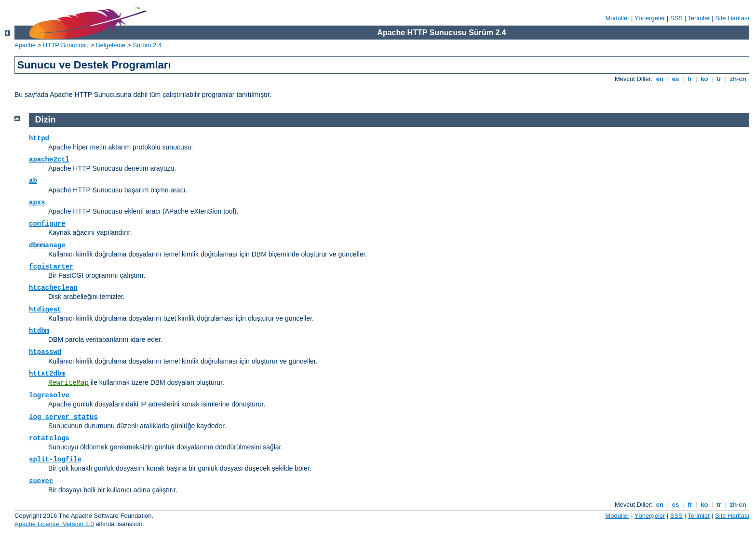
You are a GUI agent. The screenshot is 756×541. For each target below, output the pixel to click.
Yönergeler (650, 18)
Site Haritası (732, 18)
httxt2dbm (47, 374)
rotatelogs (49, 438)
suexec (41, 481)
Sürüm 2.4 (147, 45)
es (675, 79)
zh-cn (738, 79)
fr (690, 79)
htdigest (45, 310)
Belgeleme (111, 45)
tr (719, 79)
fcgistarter (51, 267)
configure (47, 224)
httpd (39, 138)
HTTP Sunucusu (66, 45)
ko (704, 79)
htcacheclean (53, 288)
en (660, 79)
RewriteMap (68, 383)
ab (33, 181)
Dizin (46, 120)
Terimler (699, 18)
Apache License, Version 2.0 (54, 524)
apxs (37, 203)
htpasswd (45, 352)
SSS (676, 18)
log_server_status (63, 417)
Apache (25, 45)
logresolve (49, 395)
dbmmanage (47, 245)
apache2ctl (49, 160)
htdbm (39, 331)
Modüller (618, 18)
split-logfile (55, 460)
